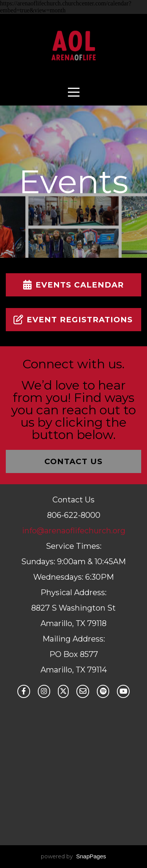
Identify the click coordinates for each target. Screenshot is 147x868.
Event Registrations (72, 320)
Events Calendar (72, 285)
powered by (73, 856)
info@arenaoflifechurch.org (74, 531)
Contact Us (73, 461)
